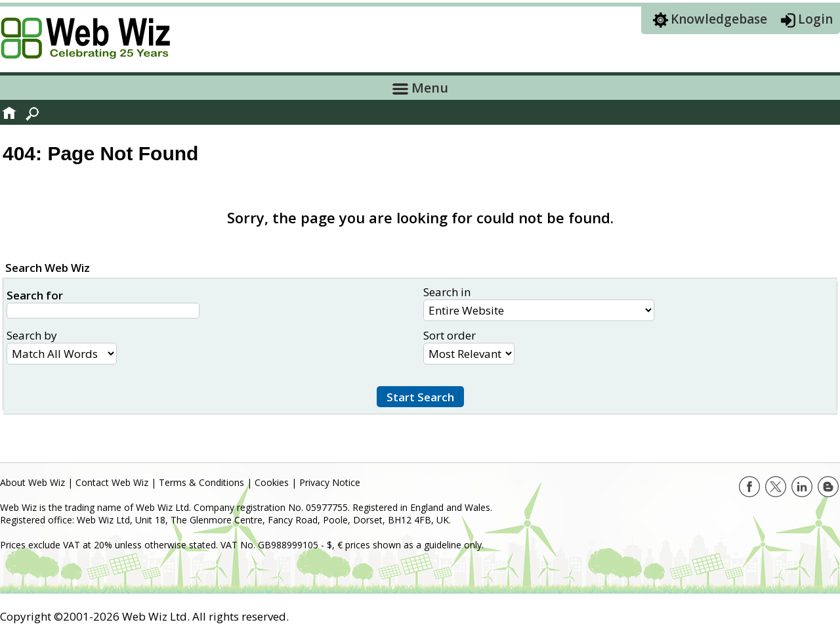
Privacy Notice (330, 482)
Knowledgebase (719, 19)
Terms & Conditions (201, 482)
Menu (420, 88)
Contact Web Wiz (112, 482)
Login (815, 19)
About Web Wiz (32, 482)
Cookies (272, 482)
